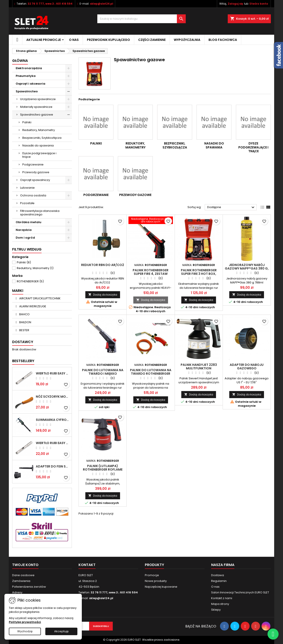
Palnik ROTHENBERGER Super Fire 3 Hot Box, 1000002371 (199, 274)
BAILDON (25, 322)
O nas (74, 40)
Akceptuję (61, 631)
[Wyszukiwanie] (141, 19)
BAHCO (24, 314)
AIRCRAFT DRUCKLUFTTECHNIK (40, 298)
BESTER (24, 330)
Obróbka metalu (29, 222)
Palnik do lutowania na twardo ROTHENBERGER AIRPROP (151, 374)
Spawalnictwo (27, 91)
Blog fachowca (223, 40)
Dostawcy (23, 342)
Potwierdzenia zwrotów (29, 587)
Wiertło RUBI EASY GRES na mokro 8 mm (53, 443)
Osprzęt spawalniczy (35, 180)
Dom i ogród (25, 238)
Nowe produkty (156, 581)
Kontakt (87, 565)
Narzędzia (24, 230)
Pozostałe (27, 203)
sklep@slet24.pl (102, 4)
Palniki (27, 122)
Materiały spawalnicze (36, 107)
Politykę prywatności (25, 622)
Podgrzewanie (33, 164)
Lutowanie (27, 188)
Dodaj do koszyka (103, 295)
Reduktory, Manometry (39, 130)
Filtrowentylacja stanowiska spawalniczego (40, 213)
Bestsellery (23, 361)
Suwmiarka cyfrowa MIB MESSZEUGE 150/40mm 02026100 (53, 420)
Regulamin (219, 581)
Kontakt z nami (222, 598)
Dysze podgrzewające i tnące (39, 155)
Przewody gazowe (36, 172)
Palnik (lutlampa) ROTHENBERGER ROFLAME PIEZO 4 (103, 469)
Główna (20, 61)
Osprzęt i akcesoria (31, 84)
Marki (18, 291)
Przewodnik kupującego (108, 40)
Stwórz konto (259, 4)
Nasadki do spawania (38, 145)
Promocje (152, 575)
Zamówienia (21, 581)
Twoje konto (25, 565)
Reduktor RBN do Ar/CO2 (103, 265)
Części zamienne (152, 40)
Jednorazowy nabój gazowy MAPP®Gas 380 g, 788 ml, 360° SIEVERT (247, 268)
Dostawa (218, 575)
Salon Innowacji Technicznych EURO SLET (240, 592)
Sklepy (216, 610)
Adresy (17, 592)
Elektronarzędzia (29, 68)
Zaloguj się (235, 4)
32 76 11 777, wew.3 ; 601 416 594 (50, 4)
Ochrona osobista (33, 195)
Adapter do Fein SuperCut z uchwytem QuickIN (53, 466)
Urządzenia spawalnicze (38, 99)
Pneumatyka (26, 76)
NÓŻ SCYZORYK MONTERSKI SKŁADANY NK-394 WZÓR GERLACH (53, 397)
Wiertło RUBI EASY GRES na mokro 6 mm (53, 373)
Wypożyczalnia (187, 40)
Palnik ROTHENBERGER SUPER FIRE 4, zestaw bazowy (151, 274)
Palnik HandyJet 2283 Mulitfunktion (199, 367)
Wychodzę (25, 631)
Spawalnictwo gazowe (37, 115)
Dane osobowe (23, 575)
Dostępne (231, 207)
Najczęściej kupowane (161, 587)
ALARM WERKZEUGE (32, 306)
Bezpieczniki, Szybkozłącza (42, 138)
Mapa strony (220, 604)
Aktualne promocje (44, 40)
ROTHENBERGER (30, 281)
